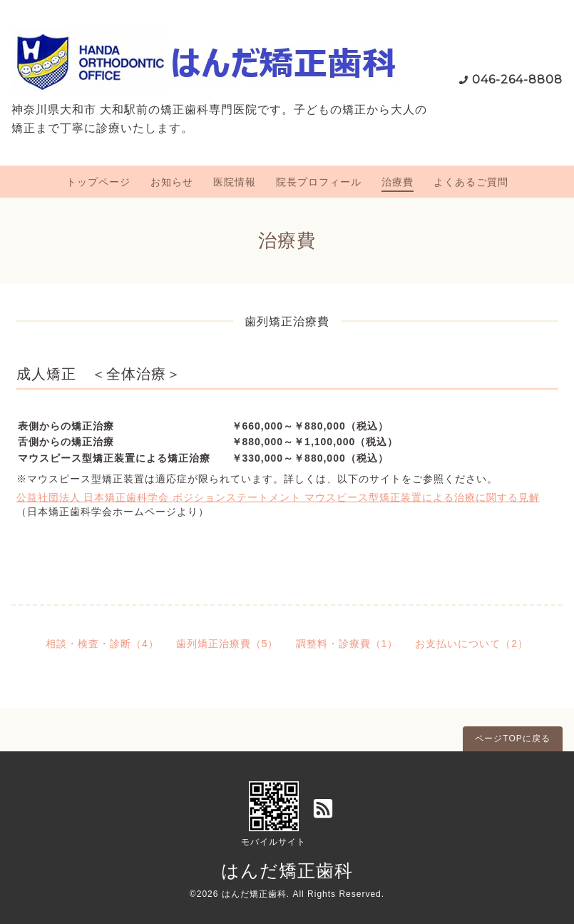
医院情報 (235, 182)
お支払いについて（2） (472, 644)
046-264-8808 (517, 80)
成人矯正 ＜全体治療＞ (99, 374)
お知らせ (172, 182)
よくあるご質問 (471, 182)
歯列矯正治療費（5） (227, 644)
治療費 (398, 182)
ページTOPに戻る (512, 738)
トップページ (98, 182)
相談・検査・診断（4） (102, 644)
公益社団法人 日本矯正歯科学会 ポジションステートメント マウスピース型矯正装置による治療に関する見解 (278, 497)
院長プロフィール (319, 182)
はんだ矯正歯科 (287, 870)
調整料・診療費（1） (347, 644)
